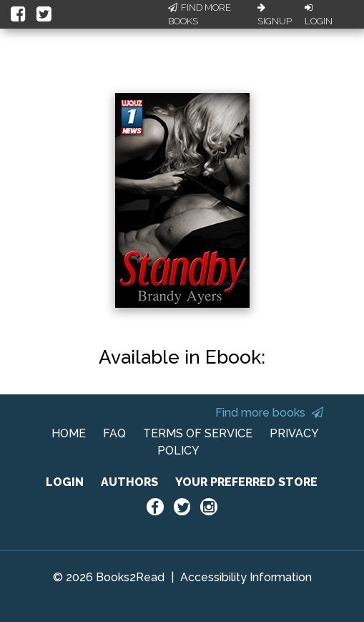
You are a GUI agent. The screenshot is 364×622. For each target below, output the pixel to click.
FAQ (114, 433)
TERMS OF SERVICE (198, 433)
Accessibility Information (246, 577)
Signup (275, 15)
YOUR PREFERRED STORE (246, 482)
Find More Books (200, 15)
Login (319, 15)
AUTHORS (129, 482)
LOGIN (65, 482)
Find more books (269, 413)
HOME (69, 433)
